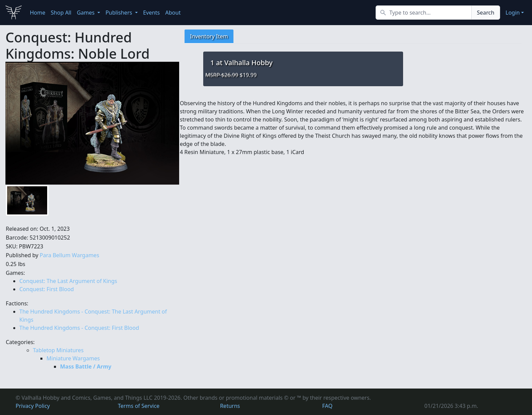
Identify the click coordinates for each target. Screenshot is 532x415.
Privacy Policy (33, 406)
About (173, 13)
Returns (230, 406)
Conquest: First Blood (47, 289)
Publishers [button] (120, 13)
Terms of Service (139, 406)
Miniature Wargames (73, 358)
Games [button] (86, 13)
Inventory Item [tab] (209, 36)
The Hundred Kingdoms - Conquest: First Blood (79, 328)
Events (151, 13)
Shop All (61, 13)
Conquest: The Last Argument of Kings (68, 281)
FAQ (327, 406)
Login (513, 13)
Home (38, 13)
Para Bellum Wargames (69, 255)
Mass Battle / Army (86, 366)
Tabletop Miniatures (58, 350)
